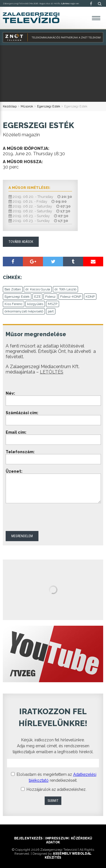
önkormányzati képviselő (24, 311)
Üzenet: (14, 471)
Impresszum (57, 838)
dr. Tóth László (65, 289)
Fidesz (50, 297)
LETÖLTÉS (52, 372)
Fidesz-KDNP (71, 297)
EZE (37, 297)
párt (51, 311)
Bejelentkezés (28, 838)
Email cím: (16, 432)
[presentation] (49, 517)
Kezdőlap (10, 106)
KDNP (90, 297)
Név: (10, 393)
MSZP (53, 304)
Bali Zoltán (13, 289)
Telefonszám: (20, 452)
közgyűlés (35, 304)
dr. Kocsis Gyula (38, 289)
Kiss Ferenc (14, 304)
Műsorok (27, 106)
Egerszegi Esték (49, 106)
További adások (21, 242)
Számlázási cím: (22, 413)
